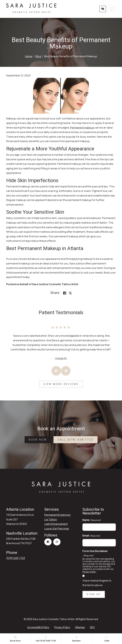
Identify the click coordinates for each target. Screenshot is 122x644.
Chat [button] (107, 639)
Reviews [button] (76, 639)
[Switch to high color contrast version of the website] (103, 9)
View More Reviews (61, 384)
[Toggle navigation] (111, 9)
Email (91, 536)
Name (92, 520)
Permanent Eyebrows (57, 515)
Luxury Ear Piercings (57, 528)
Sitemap (80, 627)
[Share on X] (70, 293)
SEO (92, 627)
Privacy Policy (89, 572)
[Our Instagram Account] (57, 542)
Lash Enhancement (56, 524)
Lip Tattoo (51, 519)
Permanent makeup (82, 128)
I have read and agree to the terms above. (97, 583)
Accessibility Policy (38, 627)
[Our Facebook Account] (48, 542)
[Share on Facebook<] (65, 293)
